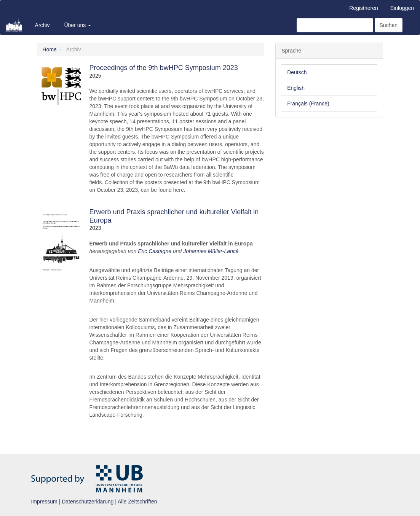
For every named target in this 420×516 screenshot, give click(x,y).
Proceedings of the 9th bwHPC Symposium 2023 (164, 68)
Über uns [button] (77, 25)
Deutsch (297, 72)
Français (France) (308, 104)
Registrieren (363, 8)
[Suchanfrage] (335, 25)
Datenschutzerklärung (88, 502)
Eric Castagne (155, 251)
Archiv (42, 25)
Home (50, 49)
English (296, 88)
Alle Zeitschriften (137, 502)
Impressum (44, 502)
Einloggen (402, 8)
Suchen (389, 25)
